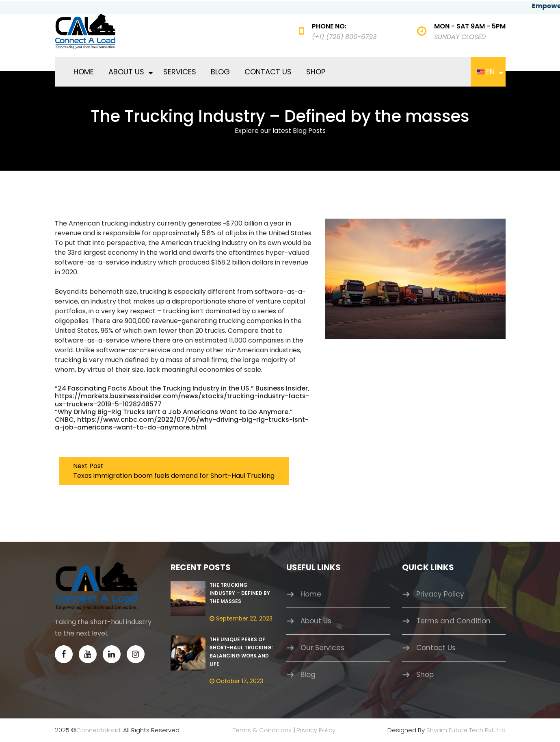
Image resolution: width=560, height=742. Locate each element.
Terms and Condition (453, 621)
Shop (316, 72)
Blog (220, 72)
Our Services (322, 648)
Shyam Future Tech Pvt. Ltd (466, 730)
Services (180, 72)
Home (84, 72)
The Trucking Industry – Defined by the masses (240, 593)
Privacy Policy (440, 594)
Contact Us (268, 72)
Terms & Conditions (262, 730)
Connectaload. (99, 730)
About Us (126, 72)
